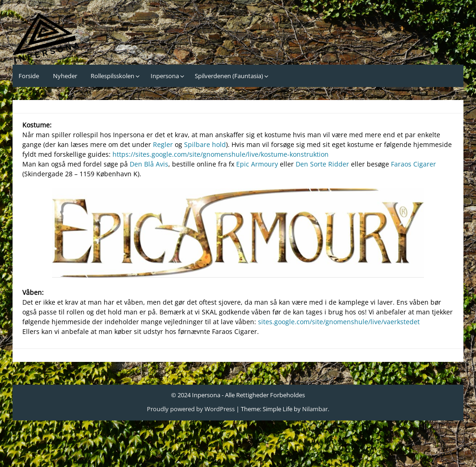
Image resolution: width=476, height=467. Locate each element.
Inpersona (165, 76)
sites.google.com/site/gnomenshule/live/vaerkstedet (339, 322)
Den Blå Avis (149, 164)
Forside (29, 76)
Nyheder (65, 76)
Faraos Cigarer (413, 164)
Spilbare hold (205, 144)
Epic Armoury (257, 164)
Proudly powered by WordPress (191, 409)
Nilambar (315, 409)
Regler (164, 144)
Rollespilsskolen (112, 76)
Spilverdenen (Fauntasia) (229, 76)
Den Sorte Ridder (322, 164)
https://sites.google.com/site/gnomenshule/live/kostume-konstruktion (221, 154)
